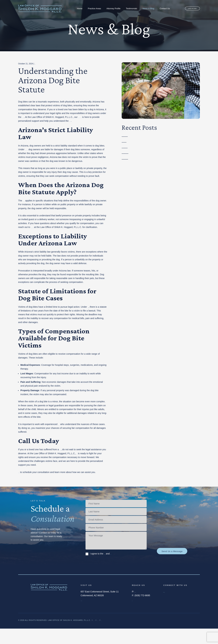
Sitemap (131, 636)
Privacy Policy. (133, 569)
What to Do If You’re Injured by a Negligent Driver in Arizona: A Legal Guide (159, 147)
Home (75, 8)
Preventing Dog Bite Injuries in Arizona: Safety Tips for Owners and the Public (161, 136)
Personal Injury (41, 64)
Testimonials (127, 8)
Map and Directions (90, 616)
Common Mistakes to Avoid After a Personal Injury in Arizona (152, 142)
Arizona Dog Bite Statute (35, 208)
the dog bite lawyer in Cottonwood (48, 235)
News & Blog (143, 8)
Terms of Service (112, 569)
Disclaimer (99, 636)
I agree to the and (115, 569)
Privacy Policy (116, 636)
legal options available (54, 125)
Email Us (136, 616)
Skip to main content (0, 0)
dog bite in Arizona (69, 461)
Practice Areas (90, 8)
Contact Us (160, 8)
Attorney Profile (109, 8)
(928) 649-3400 (187, 9)
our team (102, 465)
